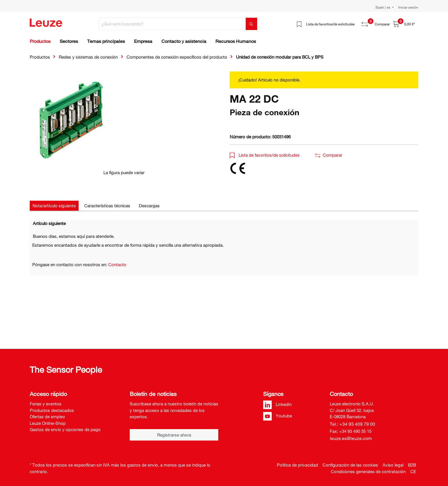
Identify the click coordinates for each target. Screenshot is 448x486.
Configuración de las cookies (350, 465)
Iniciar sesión (408, 7)
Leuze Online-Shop (48, 423)
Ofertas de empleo (47, 417)
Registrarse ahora (174, 435)
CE (413, 471)
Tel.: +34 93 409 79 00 (352, 424)
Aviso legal (393, 465)
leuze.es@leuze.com (351, 438)
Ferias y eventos (46, 404)
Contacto (117, 264)
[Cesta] (404, 24)
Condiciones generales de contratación (368, 471)
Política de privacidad (297, 465)
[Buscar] (251, 24)
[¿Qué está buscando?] (172, 24)
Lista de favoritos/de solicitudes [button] (265, 155)
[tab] (54, 206)
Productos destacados (52, 410)
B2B (412, 465)
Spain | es (383, 7)
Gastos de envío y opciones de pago (65, 429)
